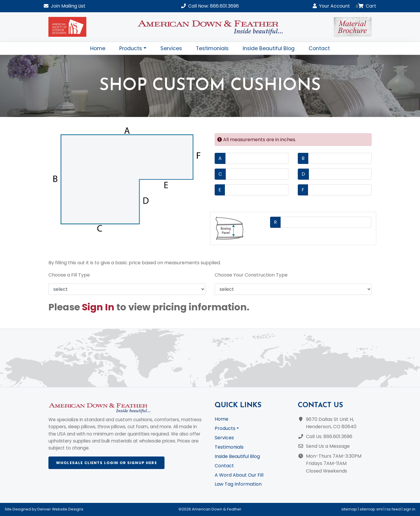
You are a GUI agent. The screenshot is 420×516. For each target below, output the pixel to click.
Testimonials (212, 48)
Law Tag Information (238, 484)
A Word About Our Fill (239, 475)
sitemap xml (371, 509)
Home (98, 48)
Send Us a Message (328, 446)
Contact (319, 48)
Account (331, 6)
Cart (366, 6)
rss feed (393, 509)
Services (171, 48)
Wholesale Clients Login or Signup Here (106, 463)
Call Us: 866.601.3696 (329, 437)
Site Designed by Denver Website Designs (44, 509)
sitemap (349, 509)
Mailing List (65, 6)
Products (131, 48)
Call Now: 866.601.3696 (210, 6)
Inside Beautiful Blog (269, 48)
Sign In (98, 307)
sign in (409, 509)
